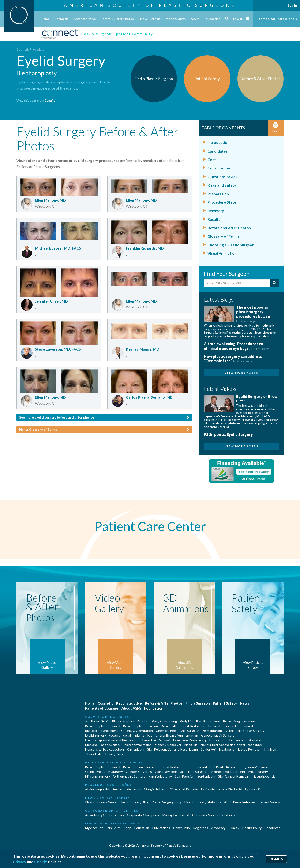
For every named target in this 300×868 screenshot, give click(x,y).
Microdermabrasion (138, 745)
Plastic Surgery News (101, 802)
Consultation (219, 168)
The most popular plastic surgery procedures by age (253, 314)
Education (142, 828)
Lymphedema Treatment (227, 772)
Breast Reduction (192, 726)
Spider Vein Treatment (217, 749)
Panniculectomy (160, 776)
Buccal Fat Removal (239, 726)
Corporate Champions (143, 815)
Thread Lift (93, 754)
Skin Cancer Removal (233, 776)
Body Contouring (164, 721)
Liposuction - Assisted (246, 740)
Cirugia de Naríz (155, 789)
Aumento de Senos (127, 789)
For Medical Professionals (277, 19)
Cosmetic (61, 19)
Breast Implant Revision (141, 726)
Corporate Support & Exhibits (214, 815)
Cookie (41, 862)
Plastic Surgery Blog (134, 802)
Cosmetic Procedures (31, 49)
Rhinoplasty (135, 749)
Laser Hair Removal (156, 740)
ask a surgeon (98, 34)
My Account (94, 828)
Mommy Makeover (168, 745)
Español (51, 100)
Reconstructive (84, 19)
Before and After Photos (229, 228)
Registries (201, 828)
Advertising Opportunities (105, 815)
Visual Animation (222, 253)
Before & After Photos (117, 19)
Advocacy (218, 828)
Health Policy (252, 828)
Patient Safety (175, 19)
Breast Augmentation (239, 721)
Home (45, 19)
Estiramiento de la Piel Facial (222, 789)
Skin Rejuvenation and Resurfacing (172, 749)
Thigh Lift (271, 749)
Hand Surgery (197, 772)
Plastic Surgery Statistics (203, 802)
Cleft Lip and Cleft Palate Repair (212, 767)
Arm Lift (143, 721)
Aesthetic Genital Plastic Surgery (110, 721)
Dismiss (276, 859)
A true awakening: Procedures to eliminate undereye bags (236, 346)
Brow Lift (215, 726)
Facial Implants (134, 735)
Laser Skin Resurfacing (190, 740)
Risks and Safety (222, 185)
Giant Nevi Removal (169, 772)
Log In (292, 5)
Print (276, 128)
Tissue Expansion (265, 776)
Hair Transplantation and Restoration (112, 740)
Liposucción (254, 789)
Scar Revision (185, 776)
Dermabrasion (212, 731)
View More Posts (241, 372)
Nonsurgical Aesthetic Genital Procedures (232, 745)
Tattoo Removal (249, 749)
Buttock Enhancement (102, 731)
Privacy (20, 862)
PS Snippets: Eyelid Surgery (228, 434)
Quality (234, 828)
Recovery (216, 211)
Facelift (114, 735)
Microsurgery (258, 772)
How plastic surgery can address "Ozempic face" (233, 359)
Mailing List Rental (176, 815)
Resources (272, 828)
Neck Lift (191, 745)
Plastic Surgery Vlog (166, 802)
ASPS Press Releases (240, 802)
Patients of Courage (102, 708)
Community (182, 828)
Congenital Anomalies (254, 767)
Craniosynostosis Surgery (104, 772)
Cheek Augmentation (137, 731)
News (195, 19)
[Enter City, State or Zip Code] (237, 283)
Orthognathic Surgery (129, 776)
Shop (127, 828)
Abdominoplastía (97, 789)
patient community (135, 34)
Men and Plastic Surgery (103, 745)
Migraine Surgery (97, 776)
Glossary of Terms (223, 236)
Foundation (212, 19)
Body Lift (187, 721)
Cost (212, 159)
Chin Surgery (189, 731)
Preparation (218, 194)
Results (214, 219)
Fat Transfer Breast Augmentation (173, 735)
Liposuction (218, 740)
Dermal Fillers (235, 731)
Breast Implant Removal (103, 726)
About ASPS (131, 708)
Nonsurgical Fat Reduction (104, 749)
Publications (161, 828)
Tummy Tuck (114, 754)
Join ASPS (113, 828)
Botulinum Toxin (208, 721)
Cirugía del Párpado (184, 789)
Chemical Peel (166, 731)
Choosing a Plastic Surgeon (231, 245)
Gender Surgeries (139, 772)
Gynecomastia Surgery (218, 735)
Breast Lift (169, 726)
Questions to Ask (223, 177)
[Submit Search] (274, 283)
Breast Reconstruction (140, 767)
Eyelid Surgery (96, 735)
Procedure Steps (222, 202)
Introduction (218, 142)
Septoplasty (206, 776)
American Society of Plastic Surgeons (150, 5)
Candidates (217, 151)
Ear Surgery (256, 731)
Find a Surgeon (149, 19)
